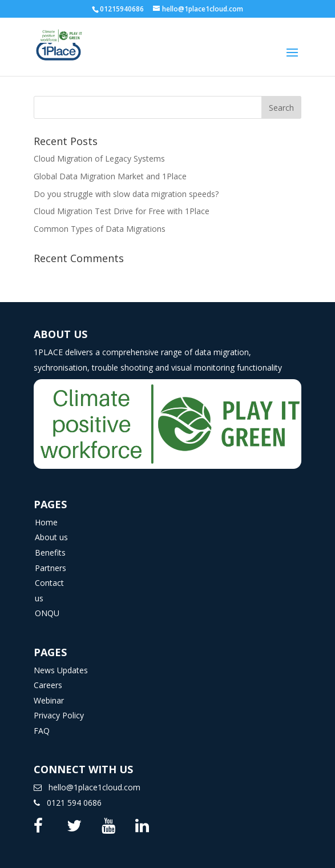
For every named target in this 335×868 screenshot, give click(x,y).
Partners (51, 568)
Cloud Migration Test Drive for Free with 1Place (122, 211)
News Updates (61, 670)
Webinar (49, 700)
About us (51, 537)
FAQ (42, 731)
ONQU (47, 613)
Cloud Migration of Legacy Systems (99, 158)
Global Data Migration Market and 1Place (110, 176)
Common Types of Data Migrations (100, 229)
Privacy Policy (59, 715)
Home (46, 522)
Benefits (50, 552)
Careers (48, 685)
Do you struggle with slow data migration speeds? (126, 194)
